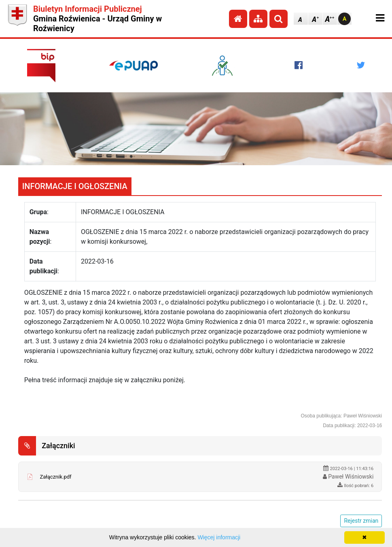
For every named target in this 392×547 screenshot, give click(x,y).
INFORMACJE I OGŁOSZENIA (75, 186)
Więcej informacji (219, 537)
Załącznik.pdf (55, 477)
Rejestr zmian (361, 521)
